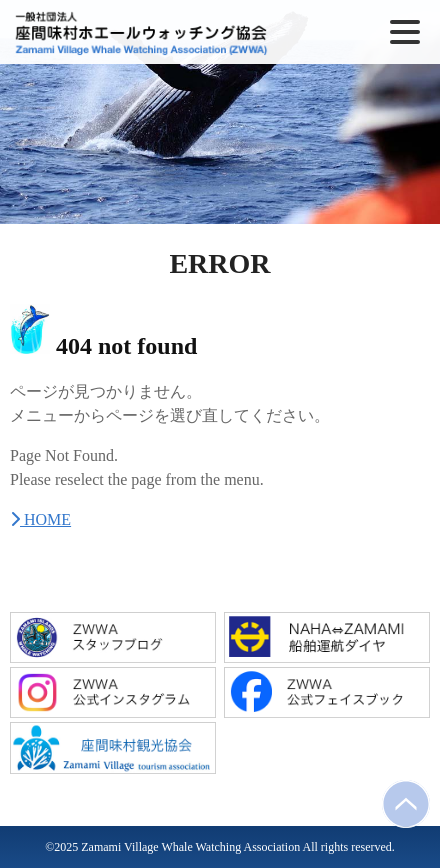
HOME (40, 519)
